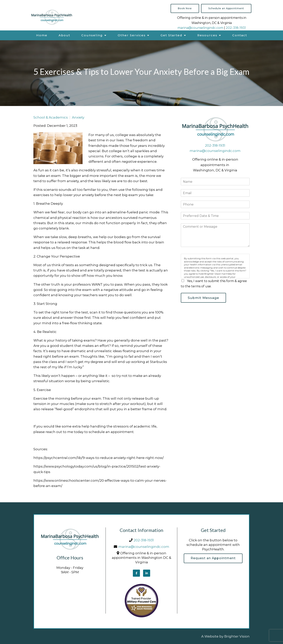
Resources (207, 35)
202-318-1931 (236, 28)
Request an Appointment (213, 558)
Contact (240, 35)
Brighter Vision (237, 636)
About (64, 35)
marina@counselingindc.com (200, 28)
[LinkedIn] (147, 573)
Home (42, 35)
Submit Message (204, 298)
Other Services (132, 35)
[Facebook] (136, 573)
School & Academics (51, 117)
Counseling (92, 35)
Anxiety (78, 117)
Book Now (185, 8)
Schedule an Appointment (226, 8)
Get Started (171, 35)
